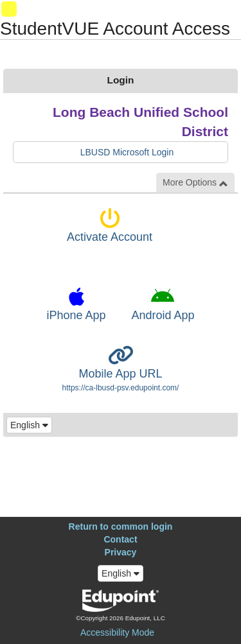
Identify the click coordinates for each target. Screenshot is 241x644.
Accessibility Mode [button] (117, 632)
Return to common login (121, 527)
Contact (120, 539)
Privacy (121, 552)
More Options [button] (195, 183)
